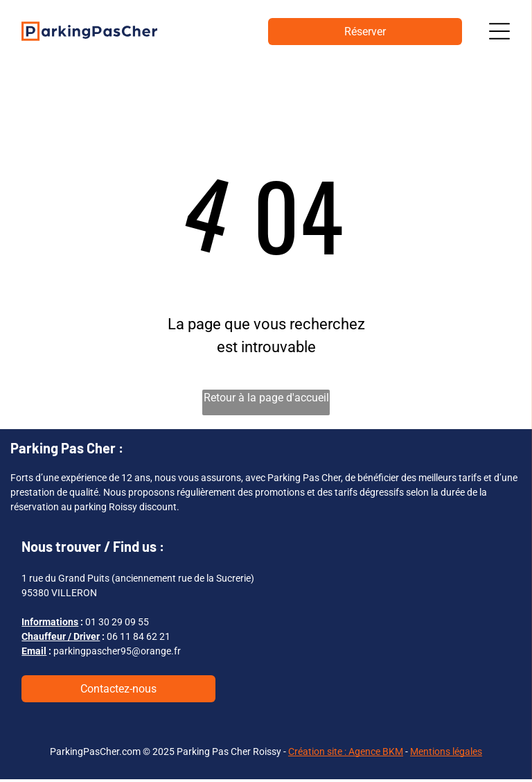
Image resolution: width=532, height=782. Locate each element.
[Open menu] (499, 33)
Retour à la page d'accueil (266, 400)
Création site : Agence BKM (346, 754)
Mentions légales (446, 754)
